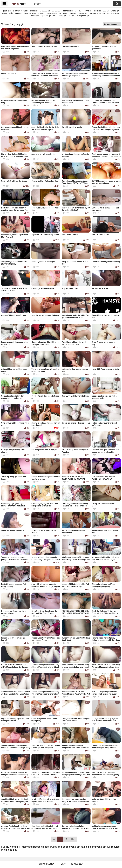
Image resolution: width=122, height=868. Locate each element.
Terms (63, 864)
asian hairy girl (16, 13)
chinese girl (56, 11)
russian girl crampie (98, 13)
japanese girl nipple (49, 16)
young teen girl (83, 16)
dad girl (71, 16)
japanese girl (68, 11)
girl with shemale (30, 13)
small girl (34, 11)
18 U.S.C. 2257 (77, 864)
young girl (62, 16)
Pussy (19, 4)
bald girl (106, 11)
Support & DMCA (47, 864)
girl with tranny (52, 13)
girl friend (63, 13)
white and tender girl (93, 11)
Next (73, 839)
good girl (7, 11)
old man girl (83, 13)
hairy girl (35, 16)
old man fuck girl (20, 11)
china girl (41, 13)
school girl (79, 11)
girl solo (72, 13)
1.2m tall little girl (113, 13)
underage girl (45, 11)
